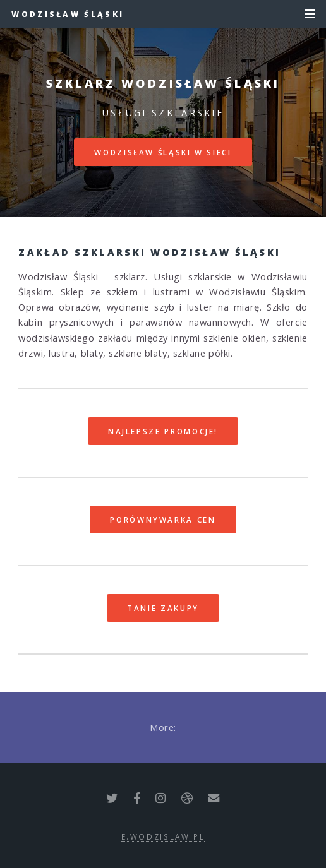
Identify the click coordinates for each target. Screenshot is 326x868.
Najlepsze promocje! (163, 431)
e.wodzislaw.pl (163, 836)
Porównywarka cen (163, 520)
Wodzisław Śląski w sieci (163, 152)
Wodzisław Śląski (68, 14)
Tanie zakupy (163, 608)
